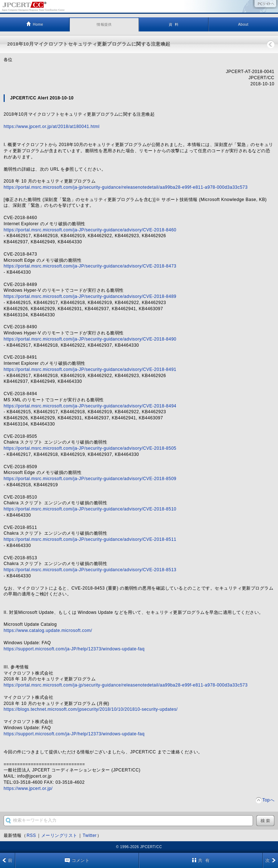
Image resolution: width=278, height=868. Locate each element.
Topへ (268, 800)
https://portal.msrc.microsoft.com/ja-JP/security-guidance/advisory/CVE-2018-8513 (90, 570)
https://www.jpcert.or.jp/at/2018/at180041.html (52, 127)
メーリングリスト (59, 835)
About (243, 24)
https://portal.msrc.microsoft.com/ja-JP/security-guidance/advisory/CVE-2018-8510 (90, 509)
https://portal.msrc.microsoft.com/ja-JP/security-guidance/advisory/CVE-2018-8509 (90, 479)
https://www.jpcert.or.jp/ (28, 788)
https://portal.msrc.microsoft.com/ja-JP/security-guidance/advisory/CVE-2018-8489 (90, 296)
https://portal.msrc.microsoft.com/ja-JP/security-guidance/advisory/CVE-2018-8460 (90, 230)
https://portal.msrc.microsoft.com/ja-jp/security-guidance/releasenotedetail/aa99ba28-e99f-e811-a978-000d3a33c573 (126, 187)
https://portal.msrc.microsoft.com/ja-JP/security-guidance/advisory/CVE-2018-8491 (90, 369)
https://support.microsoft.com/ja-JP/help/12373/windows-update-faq (74, 649)
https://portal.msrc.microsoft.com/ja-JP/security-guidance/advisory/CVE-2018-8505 (90, 448)
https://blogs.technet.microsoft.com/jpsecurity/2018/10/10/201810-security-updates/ (91, 709)
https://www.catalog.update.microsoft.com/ (48, 630)
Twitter (90, 835)
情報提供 (104, 24)
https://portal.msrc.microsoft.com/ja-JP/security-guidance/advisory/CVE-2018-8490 (90, 339)
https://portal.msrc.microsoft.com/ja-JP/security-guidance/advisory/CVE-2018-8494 (90, 406)
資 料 (174, 24)
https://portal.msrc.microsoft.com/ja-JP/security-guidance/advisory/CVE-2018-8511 (90, 539)
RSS (31, 835)
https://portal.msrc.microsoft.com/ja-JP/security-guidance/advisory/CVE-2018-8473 (90, 266)
